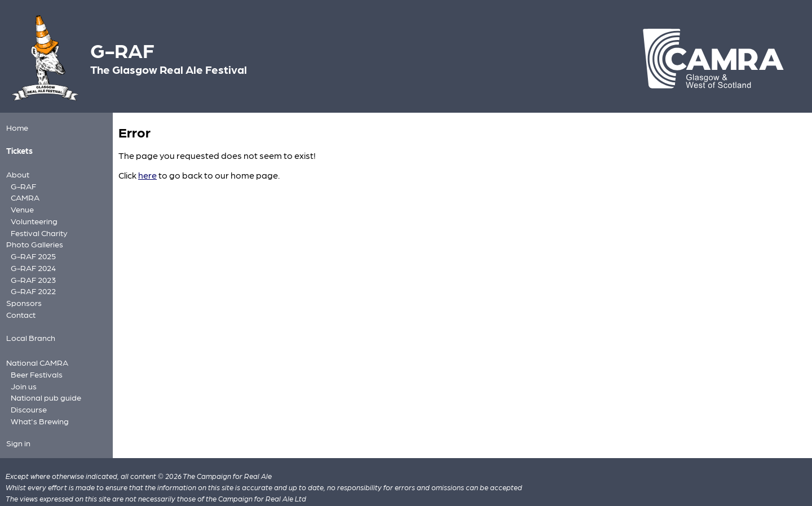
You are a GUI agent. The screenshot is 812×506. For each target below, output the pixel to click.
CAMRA (24, 194)
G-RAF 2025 (31, 247)
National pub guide (43, 381)
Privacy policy (30, 492)
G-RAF (22, 183)
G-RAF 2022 (31, 279)
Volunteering (32, 214)
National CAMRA (34, 349)
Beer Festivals (34, 359)
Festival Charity (37, 225)
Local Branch (29, 324)
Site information (86, 492)
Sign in (17, 423)
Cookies (154, 492)
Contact (20, 302)
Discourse (27, 391)
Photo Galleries (32, 236)
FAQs (126, 492)
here (147, 175)
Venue (21, 204)
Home (16, 127)
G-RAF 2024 (31, 258)
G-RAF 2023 (31, 268)
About (17, 172)
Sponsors (22, 290)
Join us (22, 370)
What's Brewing (37, 402)
